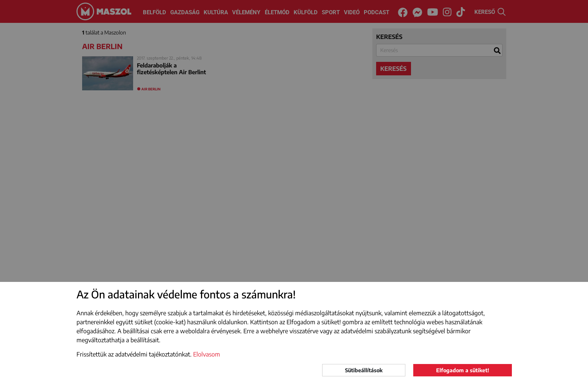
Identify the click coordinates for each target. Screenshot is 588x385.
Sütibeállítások (364, 370)
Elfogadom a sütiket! (463, 370)
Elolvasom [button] (207, 354)
